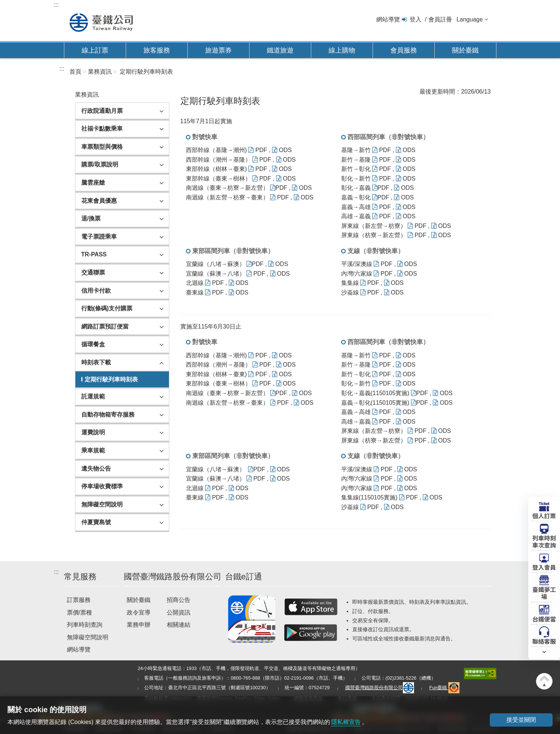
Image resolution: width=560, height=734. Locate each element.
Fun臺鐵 (444, 688)
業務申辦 (139, 625)
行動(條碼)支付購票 (107, 308)
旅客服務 (157, 50)
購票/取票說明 (100, 164)
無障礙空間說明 (102, 504)
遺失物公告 (96, 469)
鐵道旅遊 (280, 50)
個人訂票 (544, 515)
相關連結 (179, 625)
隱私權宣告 (346, 722)
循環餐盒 (93, 344)
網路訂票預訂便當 (105, 326)
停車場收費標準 (102, 486)
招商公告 (179, 600)
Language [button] (470, 19)
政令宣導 (139, 612)
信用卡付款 (96, 291)
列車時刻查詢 (85, 625)
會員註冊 (440, 19)
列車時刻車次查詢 (544, 541)
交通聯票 (93, 272)
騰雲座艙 (93, 183)
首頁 (75, 72)
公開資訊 (179, 612)
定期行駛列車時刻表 (146, 72)
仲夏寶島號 (96, 522)
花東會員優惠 (99, 201)
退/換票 (91, 218)
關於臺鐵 (465, 50)
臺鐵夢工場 (544, 592)
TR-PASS (94, 254)
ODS (282, 150)
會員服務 (404, 50)
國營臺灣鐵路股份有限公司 (380, 688)
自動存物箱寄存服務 (108, 415)
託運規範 (93, 396)
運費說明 (93, 432)
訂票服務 (79, 600)
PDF (258, 150)
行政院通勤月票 (102, 111)
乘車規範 (93, 450)
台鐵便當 (544, 619)
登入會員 (544, 567)
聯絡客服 (544, 641)
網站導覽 (388, 19)
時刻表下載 (96, 362)
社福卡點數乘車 (102, 129)
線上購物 (342, 50)
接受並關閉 (521, 720)
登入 (415, 19)
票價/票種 (79, 612)
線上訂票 (95, 50)
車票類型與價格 (102, 147)
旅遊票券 (218, 50)
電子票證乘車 (99, 237)
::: (56, 5)
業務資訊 (100, 72)
